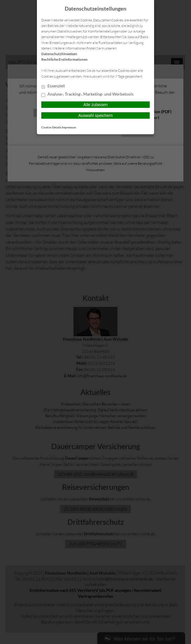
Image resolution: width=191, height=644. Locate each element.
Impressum (69, 127)
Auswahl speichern (95, 115)
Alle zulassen (96, 105)
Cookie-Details (51, 127)
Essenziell (53, 86)
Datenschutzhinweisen (59, 54)
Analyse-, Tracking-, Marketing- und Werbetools (87, 94)
